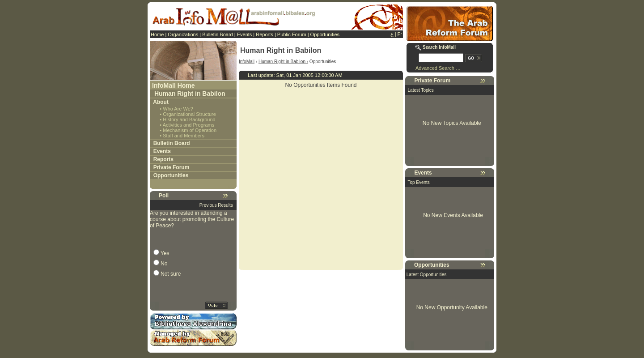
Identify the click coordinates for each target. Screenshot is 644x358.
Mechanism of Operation (190, 130)
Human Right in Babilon (190, 94)
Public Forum (292, 34)
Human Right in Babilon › (283, 62)
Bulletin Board (218, 34)
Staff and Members (184, 136)
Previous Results (216, 205)
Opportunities (325, 34)
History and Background (189, 119)
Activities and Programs (189, 125)
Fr (400, 34)
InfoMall (247, 62)
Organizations (183, 34)
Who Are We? (178, 109)
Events (245, 34)
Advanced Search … (438, 68)
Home (157, 34)
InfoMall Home (174, 85)
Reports (265, 34)
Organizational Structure (189, 114)
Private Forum (172, 167)
